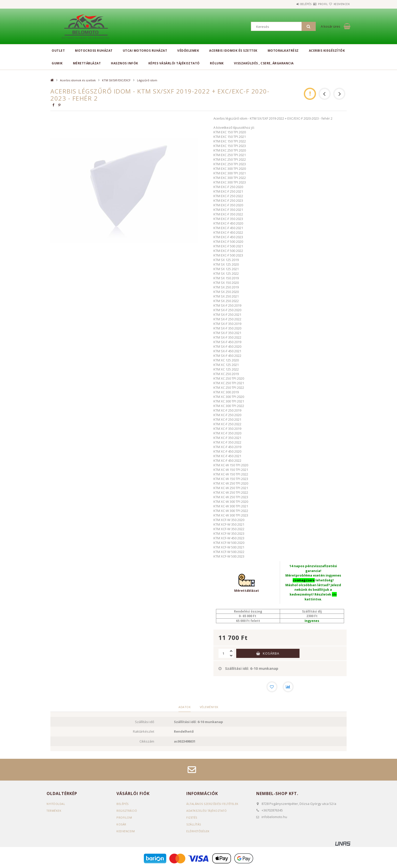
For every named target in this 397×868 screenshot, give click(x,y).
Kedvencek (339, 4)
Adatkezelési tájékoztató (207, 811)
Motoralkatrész (283, 51)
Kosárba (271, 653)
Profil (314, 4)
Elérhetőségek (198, 832)
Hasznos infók (125, 63)
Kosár (121, 825)
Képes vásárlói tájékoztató (174, 63)
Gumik (57, 63)
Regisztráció (127, 811)
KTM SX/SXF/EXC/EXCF (116, 80)
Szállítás (194, 825)
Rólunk (217, 63)
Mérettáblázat (87, 63)
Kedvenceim (126, 832)
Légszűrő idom (147, 80)
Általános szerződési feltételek (213, 805)
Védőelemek (188, 51)
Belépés (291, 4)
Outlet (58, 51)
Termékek (54, 811)
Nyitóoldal (56, 805)
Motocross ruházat (94, 51)
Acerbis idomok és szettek (233, 51)
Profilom (124, 818)
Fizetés (192, 818)
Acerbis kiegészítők (327, 51)
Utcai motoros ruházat (145, 51)
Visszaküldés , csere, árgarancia (264, 63)
